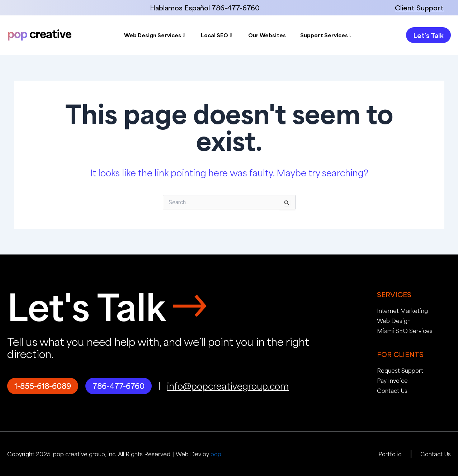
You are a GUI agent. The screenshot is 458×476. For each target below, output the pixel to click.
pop (216, 454)
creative (39, 33)
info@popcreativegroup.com (228, 386)
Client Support (419, 8)
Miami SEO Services (405, 331)
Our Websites (267, 35)
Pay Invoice (392, 380)
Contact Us (392, 391)
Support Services (326, 35)
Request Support (400, 370)
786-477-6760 (236, 8)
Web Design (394, 321)
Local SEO (216, 35)
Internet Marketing (402, 311)
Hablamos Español (180, 8)
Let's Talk (86, 306)
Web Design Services (154, 35)
